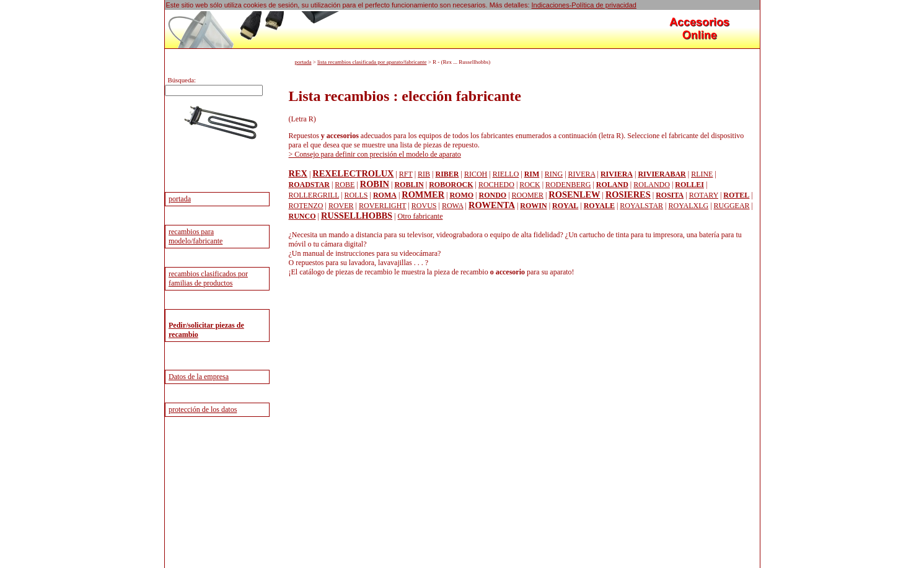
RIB (424, 174)
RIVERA (582, 174)
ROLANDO (652, 185)
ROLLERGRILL (314, 195)
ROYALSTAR (641, 206)
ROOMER (528, 195)
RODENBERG (568, 185)
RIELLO (506, 174)
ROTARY (704, 195)
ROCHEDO (496, 185)
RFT (406, 174)
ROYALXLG (688, 206)
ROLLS (356, 195)
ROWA (453, 206)
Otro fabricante (420, 216)
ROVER (341, 206)
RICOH (476, 174)
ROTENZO (306, 206)
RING (554, 174)
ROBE (345, 185)
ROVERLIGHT (382, 206)
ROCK (530, 185)
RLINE (702, 174)
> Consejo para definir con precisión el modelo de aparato (375, 154)
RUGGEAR (732, 206)
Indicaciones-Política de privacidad (584, 5)
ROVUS (424, 206)
